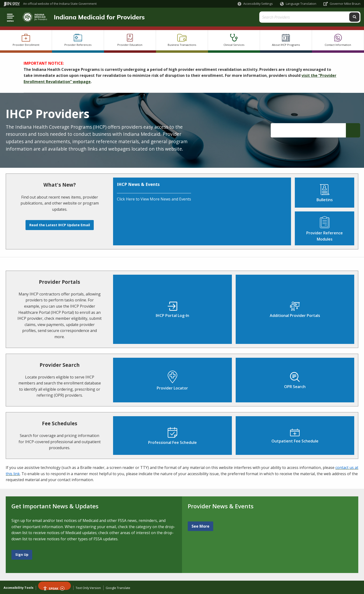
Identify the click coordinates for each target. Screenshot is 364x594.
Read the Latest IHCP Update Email (60, 225)
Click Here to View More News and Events (154, 199)
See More (200, 526)
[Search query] (316, 17)
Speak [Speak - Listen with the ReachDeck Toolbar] (54, 588)
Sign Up (22, 555)
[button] (255, 4)
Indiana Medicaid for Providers (99, 17)
